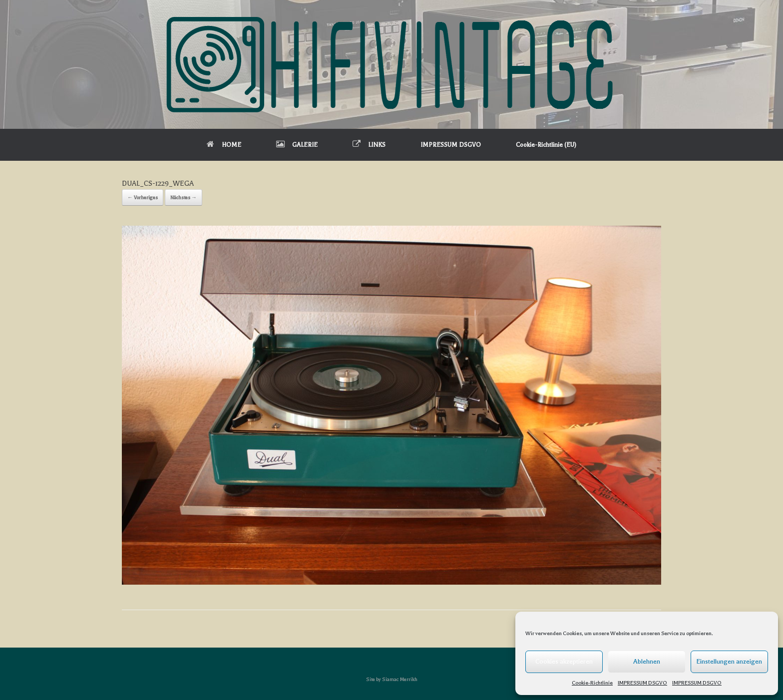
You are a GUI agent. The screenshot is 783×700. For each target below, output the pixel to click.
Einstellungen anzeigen (729, 661)
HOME (224, 145)
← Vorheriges (143, 197)
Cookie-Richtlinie (592, 683)
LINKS (369, 145)
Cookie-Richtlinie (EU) (546, 145)
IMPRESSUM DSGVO (642, 683)
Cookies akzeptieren (564, 661)
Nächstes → (184, 197)
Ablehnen (647, 661)
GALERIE (297, 145)
